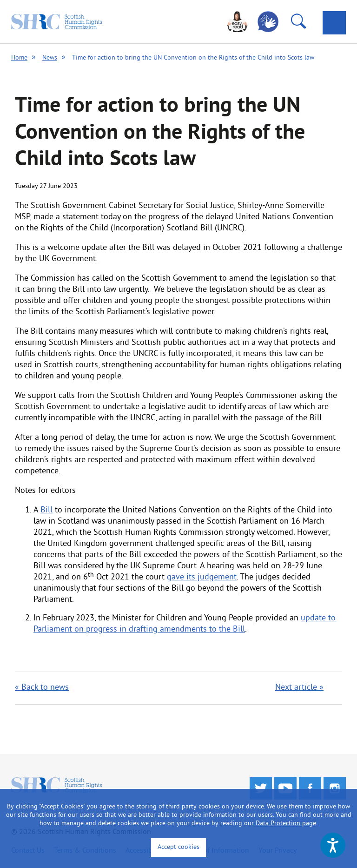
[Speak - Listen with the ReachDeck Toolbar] (333, 845)
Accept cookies (178, 847)
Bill (46, 510)
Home (19, 58)
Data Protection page (286, 824)
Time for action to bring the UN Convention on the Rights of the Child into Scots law (193, 58)
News (50, 58)
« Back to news (42, 688)
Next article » (299, 688)
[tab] (334, 23)
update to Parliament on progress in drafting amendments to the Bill (185, 624)
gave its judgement (202, 577)
